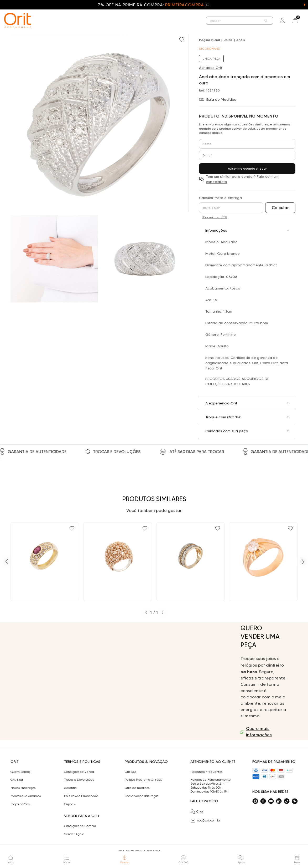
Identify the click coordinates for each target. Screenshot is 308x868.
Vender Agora (74, 834)
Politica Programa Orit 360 (143, 780)
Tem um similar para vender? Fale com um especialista (242, 179)
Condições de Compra (80, 826)
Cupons (69, 804)
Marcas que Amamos (26, 796)
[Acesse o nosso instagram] (255, 801)
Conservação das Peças (141, 796)
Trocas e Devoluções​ (79, 780)
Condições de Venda (79, 772)
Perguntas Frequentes (206, 772)
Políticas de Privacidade (81, 796)
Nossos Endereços (23, 788)
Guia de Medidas (221, 99)
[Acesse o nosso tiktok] (287, 801)
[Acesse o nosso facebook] (263, 801)
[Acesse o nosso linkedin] (279, 801)
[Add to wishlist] (182, 40)
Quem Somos (20, 772)
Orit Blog (17, 780)
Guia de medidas (137, 788)
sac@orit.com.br (205, 821)
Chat (197, 812)
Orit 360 (130, 772)
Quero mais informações (259, 732)
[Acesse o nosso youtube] (271, 801)
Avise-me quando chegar (247, 168)
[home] (18, 21)
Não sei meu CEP (214, 217)
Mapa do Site (20, 804)
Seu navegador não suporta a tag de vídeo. (123, 681)
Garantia (70, 788)
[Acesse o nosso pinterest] (295, 801)
